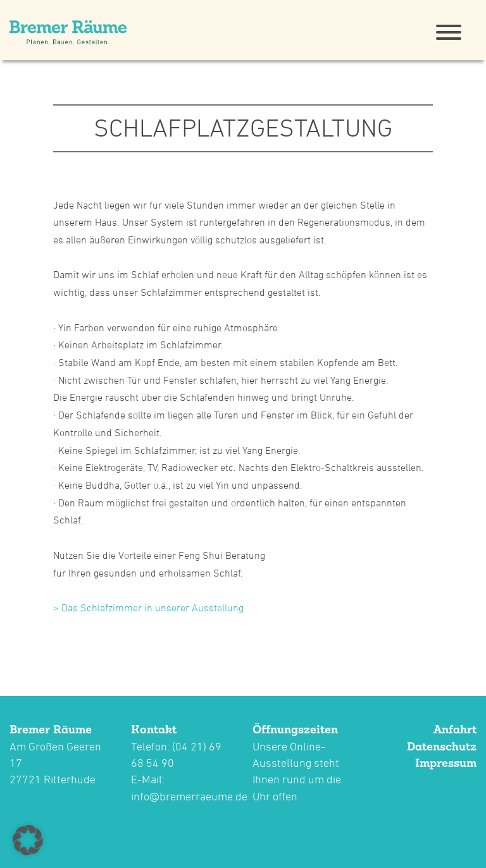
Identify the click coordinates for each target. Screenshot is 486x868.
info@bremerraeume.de (189, 796)
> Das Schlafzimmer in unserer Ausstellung (148, 608)
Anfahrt (455, 729)
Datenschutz (442, 746)
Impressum (446, 763)
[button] (28, 840)
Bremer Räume (51, 729)
